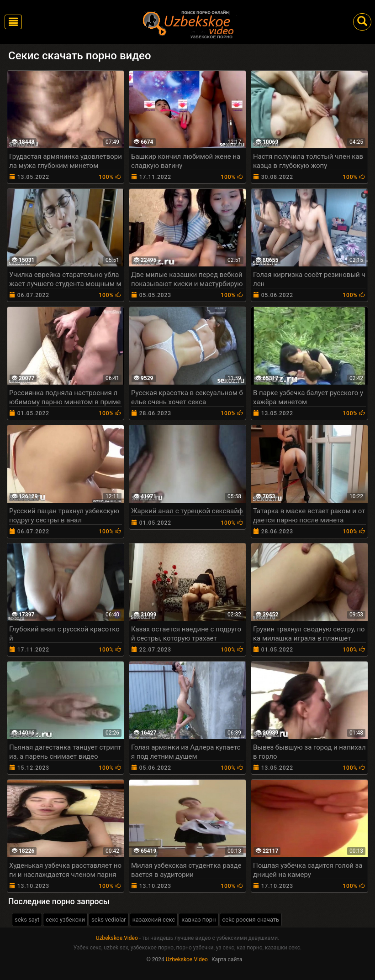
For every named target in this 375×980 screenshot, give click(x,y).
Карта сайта (227, 959)
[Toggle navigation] (13, 22)
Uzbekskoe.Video (117, 938)
